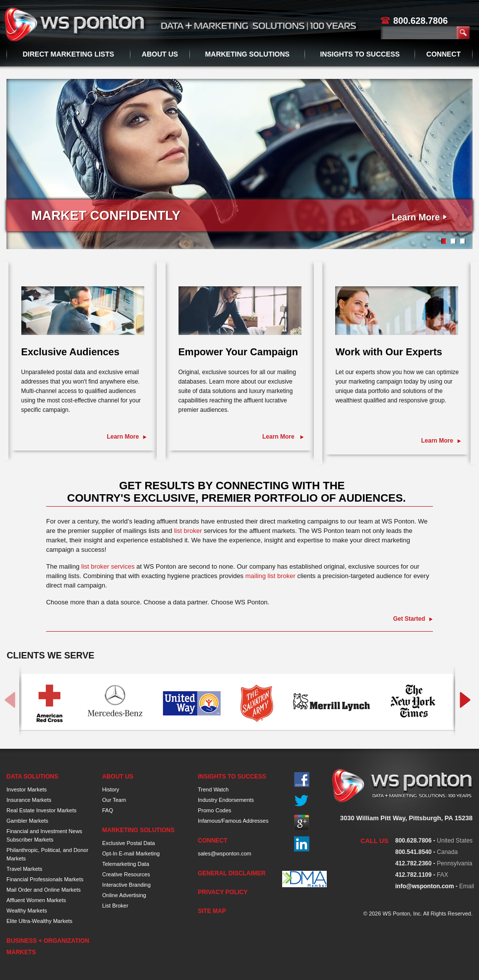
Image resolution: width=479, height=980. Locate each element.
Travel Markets (24, 869)
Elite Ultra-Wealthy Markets (39, 921)
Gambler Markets (27, 821)
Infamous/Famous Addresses (233, 821)
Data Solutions (32, 777)
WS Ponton (76, 24)
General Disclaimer (232, 873)
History (111, 789)
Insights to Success (360, 54)
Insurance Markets (29, 800)
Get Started (409, 619)
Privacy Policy (223, 892)
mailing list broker (270, 576)
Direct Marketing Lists (68, 54)
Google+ (302, 822)
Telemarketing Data (126, 864)
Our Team (114, 800)
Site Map (212, 911)
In (302, 844)
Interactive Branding (126, 885)
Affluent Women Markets (36, 900)
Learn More (416, 217)
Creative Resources (126, 874)
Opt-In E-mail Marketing (131, 853)
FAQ (108, 810)
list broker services (108, 566)
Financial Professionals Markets (45, 879)
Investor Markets (27, 789)
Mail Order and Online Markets (44, 890)
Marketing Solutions (247, 54)
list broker (188, 531)
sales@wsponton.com (225, 853)
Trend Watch (213, 789)
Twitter (302, 801)
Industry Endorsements (226, 800)
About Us (160, 54)
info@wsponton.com (424, 886)
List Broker (115, 906)
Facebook (302, 780)
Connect (444, 54)
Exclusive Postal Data (128, 843)
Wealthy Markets (27, 911)
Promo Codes (214, 810)
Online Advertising (124, 895)
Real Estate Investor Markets (41, 810)
